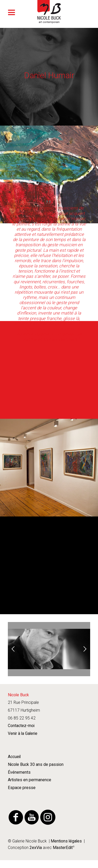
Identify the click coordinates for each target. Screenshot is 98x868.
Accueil (14, 757)
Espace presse (22, 788)
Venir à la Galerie (23, 734)
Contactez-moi (21, 726)
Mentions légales (66, 841)
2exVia (36, 848)
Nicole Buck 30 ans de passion (36, 765)
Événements (19, 772)
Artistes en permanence (30, 780)
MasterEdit (62, 848)
